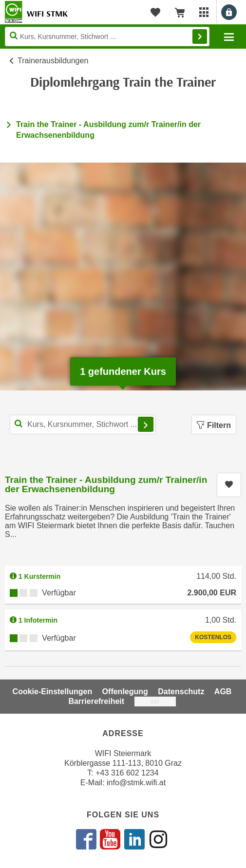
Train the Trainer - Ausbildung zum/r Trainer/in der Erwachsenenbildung (106, 484)
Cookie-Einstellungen (53, 692)
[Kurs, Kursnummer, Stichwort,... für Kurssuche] (83, 425)
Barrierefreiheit (96, 701)
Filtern (214, 425)
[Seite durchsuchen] (107, 37)
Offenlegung (125, 692)
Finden (200, 37)
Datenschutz (181, 692)
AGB (223, 692)
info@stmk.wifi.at (136, 783)
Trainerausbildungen (53, 61)
